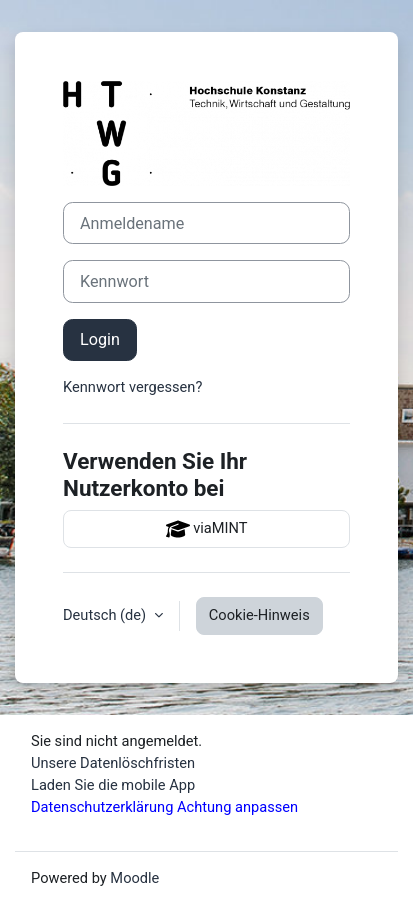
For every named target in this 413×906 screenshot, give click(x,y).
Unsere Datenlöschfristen (113, 763)
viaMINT (207, 529)
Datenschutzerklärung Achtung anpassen (164, 807)
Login (100, 339)
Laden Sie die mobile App (113, 785)
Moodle (134, 878)
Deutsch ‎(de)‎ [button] (106, 615)
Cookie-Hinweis (259, 615)
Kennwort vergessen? (132, 387)
